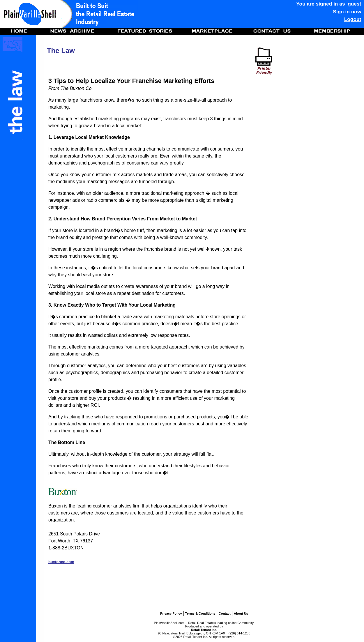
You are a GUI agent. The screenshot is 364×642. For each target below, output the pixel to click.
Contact (225, 613)
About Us (241, 613)
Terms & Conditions (200, 613)
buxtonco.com (61, 562)
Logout (353, 19)
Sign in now (347, 12)
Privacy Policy (171, 613)
